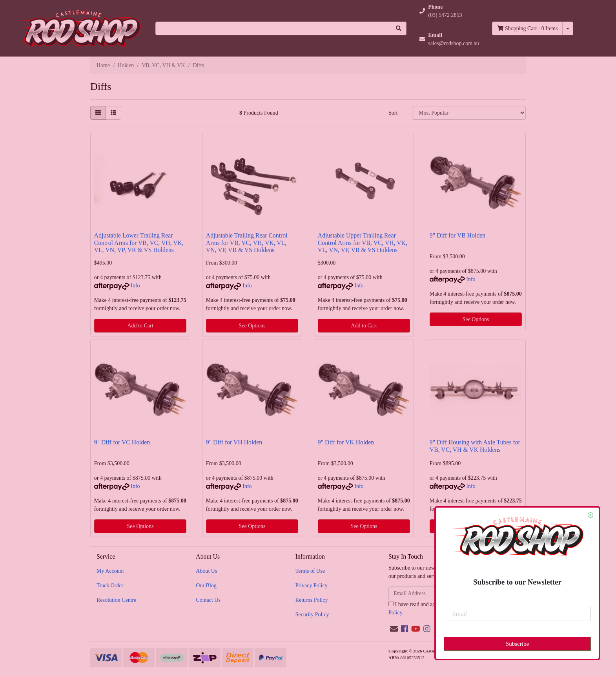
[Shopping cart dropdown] (568, 28)
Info (135, 286)
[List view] (113, 113)
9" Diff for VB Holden (457, 235)
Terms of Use (310, 571)
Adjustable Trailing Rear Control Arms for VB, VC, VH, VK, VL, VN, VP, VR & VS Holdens (247, 243)
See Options (252, 326)
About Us (206, 571)
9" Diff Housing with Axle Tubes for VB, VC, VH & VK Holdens (475, 446)
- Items (527, 28)
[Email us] (394, 629)
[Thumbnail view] (98, 113)
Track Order (110, 586)
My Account (110, 571)
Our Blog (206, 586)
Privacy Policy (312, 586)
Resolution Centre (117, 600)
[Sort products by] (469, 113)
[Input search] (273, 28)
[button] (449, 11)
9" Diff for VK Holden (346, 442)
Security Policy (312, 615)
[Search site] (399, 28)
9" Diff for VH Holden (234, 442)
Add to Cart (140, 326)
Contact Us (208, 600)
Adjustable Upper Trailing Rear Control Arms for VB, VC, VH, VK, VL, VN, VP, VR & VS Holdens (363, 243)
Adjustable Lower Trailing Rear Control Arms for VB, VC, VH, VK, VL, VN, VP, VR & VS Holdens (139, 243)
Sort (393, 113)
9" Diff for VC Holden (122, 442)
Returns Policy (312, 600)
